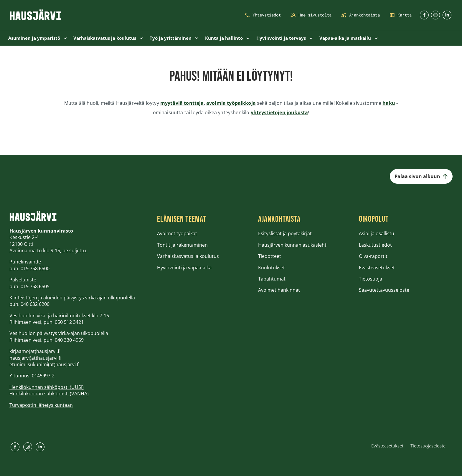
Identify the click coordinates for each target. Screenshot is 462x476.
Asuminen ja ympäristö (38, 38)
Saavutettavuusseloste (384, 290)
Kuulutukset (272, 268)
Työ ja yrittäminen (174, 38)
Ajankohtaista (364, 15)
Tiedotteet (270, 256)
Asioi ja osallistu (377, 233)
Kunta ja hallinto (227, 38)
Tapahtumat (272, 279)
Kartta (405, 15)
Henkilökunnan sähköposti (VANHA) (49, 394)
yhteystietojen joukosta (279, 112)
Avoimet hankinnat (279, 290)
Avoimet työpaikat (177, 233)
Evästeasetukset (377, 268)
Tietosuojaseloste (428, 446)
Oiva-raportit (373, 256)
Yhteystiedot (267, 15)
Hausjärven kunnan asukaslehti (293, 245)
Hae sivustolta (315, 15)
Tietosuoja (371, 279)
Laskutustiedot (375, 245)
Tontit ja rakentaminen (182, 245)
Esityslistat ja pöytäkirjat (285, 233)
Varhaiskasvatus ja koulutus (108, 38)
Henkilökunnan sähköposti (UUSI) (47, 387)
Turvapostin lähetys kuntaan (41, 405)
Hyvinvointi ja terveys (284, 38)
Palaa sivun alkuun (421, 176)
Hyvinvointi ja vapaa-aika (184, 268)
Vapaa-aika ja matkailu (349, 38)
